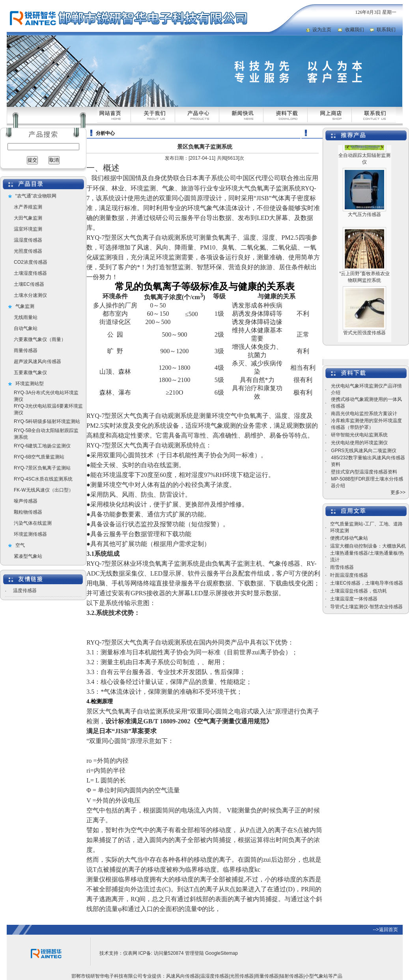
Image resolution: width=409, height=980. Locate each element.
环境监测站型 (30, 384)
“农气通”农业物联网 (36, 196)
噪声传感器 (26, 501)
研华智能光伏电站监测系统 (359, 435)
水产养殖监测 (28, 207)
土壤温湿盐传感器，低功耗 (359, 591)
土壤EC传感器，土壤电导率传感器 (367, 583)
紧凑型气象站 (28, 556)
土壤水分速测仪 (30, 295)
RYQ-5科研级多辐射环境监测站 (47, 421)
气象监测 (25, 306)
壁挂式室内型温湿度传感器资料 (364, 472)
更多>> (398, 492)
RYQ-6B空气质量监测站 (39, 457)
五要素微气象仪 (30, 373)
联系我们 (386, 30)
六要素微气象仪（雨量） (40, 339)
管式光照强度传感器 (364, 342)
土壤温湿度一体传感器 (354, 599)
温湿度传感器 (28, 240)
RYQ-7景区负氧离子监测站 (42, 468)
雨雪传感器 (342, 567)
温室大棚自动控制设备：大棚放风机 (368, 546)
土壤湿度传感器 (30, 273)
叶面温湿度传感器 (349, 575)
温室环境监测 (28, 229)
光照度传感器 (28, 251)
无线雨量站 (26, 317)
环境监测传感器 (30, 534)
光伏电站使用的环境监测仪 (359, 443)
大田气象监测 (28, 218)
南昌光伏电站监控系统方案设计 (364, 414)
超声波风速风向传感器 (37, 361)
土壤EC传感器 (29, 284)
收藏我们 (355, 30)
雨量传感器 (26, 350)
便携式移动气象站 (349, 538)
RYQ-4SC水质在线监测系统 (43, 479)
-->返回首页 (386, 930)
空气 (20, 545)
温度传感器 (25, 591)
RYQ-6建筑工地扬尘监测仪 (42, 446)
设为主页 (322, 30)
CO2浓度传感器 (31, 262)
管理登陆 (194, 953)
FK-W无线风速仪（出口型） (44, 490)
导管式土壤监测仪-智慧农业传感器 (366, 607)
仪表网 (130, 953)
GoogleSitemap (221, 953)
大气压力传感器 (364, 224)
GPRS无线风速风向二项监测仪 (364, 451)
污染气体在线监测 (33, 523)
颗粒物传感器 (28, 512)
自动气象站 (26, 328)
